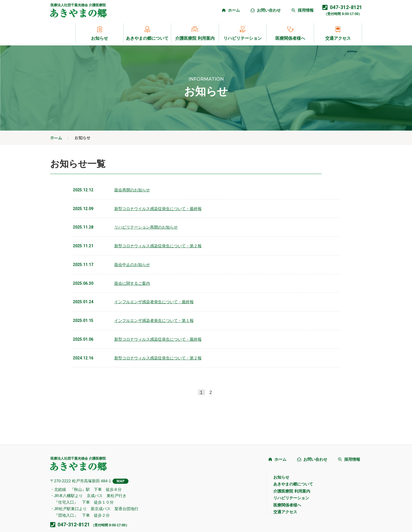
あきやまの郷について (147, 33)
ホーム (231, 10)
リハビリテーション (243, 33)
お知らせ (100, 33)
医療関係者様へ (290, 33)
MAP (121, 481)
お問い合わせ (266, 10)
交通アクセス (338, 33)
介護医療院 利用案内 (195, 33)
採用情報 (303, 10)
